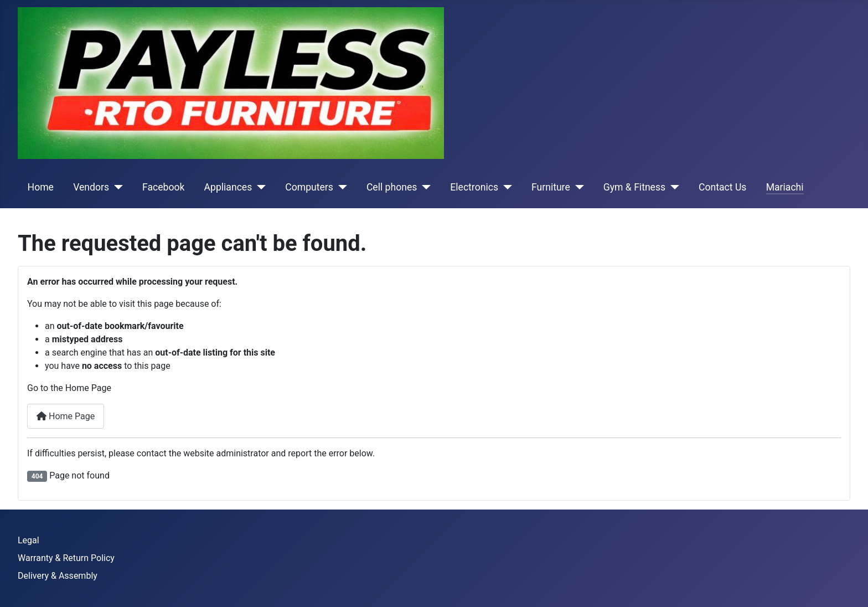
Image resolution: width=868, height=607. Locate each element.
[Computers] (340, 187)
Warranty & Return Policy (66, 558)
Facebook (163, 187)
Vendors (91, 187)
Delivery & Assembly (58, 576)
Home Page (66, 416)
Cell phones (392, 187)
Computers (309, 187)
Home (41, 187)
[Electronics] (505, 187)
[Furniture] (577, 187)
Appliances (228, 187)
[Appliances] (259, 187)
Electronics (474, 187)
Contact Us (722, 187)
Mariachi (785, 187)
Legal (29, 540)
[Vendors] (116, 187)
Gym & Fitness (634, 187)
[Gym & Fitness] (672, 187)
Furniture (551, 187)
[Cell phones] (424, 187)
